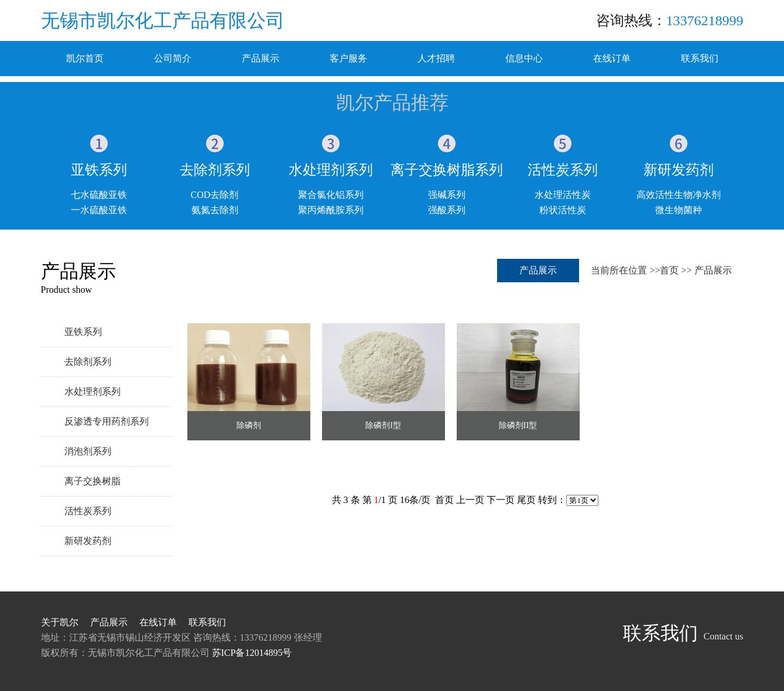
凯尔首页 (85, 58)
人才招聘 (436, 58)
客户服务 (348, 58)
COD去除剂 (215, 195)
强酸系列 (447, 210)
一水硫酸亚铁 (99, 210)
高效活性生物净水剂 (679, 195)
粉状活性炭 (563, 210)
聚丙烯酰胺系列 (331, 210)
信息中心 (524, 58)
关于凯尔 (60, 622)
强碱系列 (447, 195)
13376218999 (705, 20)
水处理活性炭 (563, 195)
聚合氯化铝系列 (331, 195)
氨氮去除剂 (215, 210)
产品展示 (261, 58)
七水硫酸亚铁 (99, 195)
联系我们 (700, 58)
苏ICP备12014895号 (252, 653)
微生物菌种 (679, 210)
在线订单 (612, 58)
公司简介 (173, 58)
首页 (669, 270)
